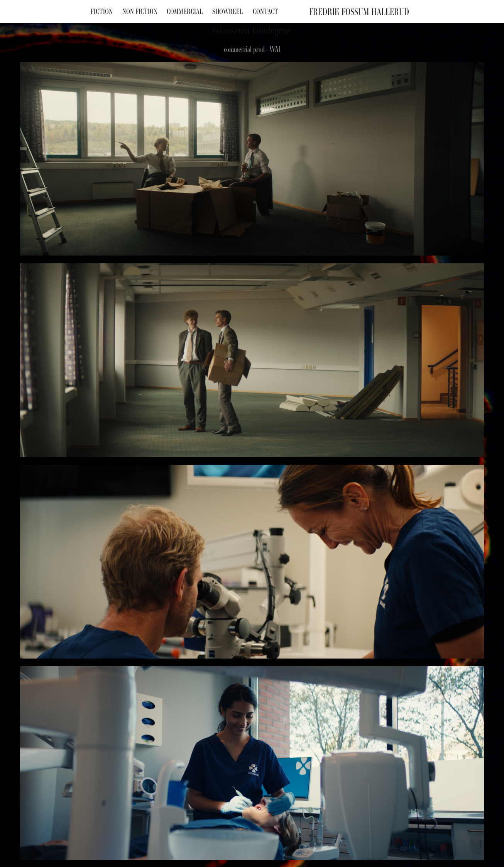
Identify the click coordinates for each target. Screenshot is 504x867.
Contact (266, 11)
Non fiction (140, 11)
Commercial (185, 11)
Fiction (102, 11)
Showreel (228, 11)
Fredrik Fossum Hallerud (359, 12)
